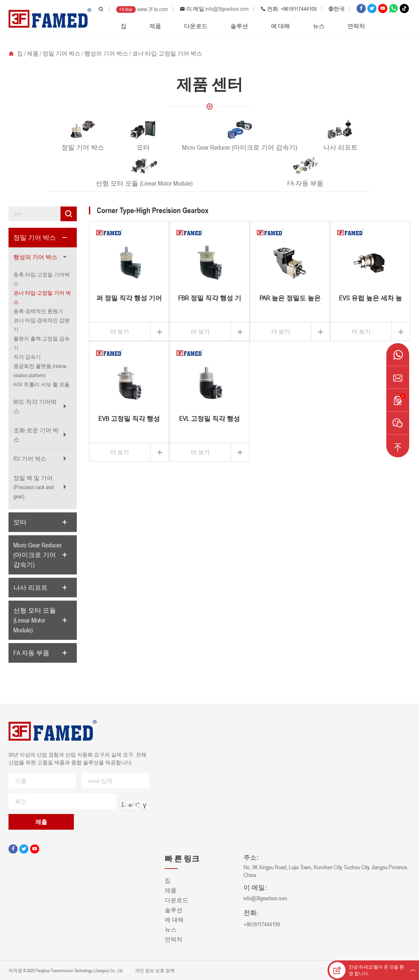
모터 (20, 522)
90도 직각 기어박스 (35, 406)
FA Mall (126, 9)
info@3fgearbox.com (227, 9)
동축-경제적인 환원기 (38, 311)
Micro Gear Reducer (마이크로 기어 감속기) (37, 555)
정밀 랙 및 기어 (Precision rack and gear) (34, 487)
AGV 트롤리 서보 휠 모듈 (42, 384)
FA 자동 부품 (31, 653)
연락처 (356, 26)
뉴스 (319, 26)
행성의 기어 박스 (106, 53)
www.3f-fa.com (153, 9)
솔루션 (239, 26)
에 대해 (280, 26)
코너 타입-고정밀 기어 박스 (167, 53)
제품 (155, 26)
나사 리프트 (31, 588)
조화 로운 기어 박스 (36, 435)
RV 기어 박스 (30, 458)
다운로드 (196, 26)
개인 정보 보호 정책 (154, 970)
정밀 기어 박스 (61, 53)
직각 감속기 (27, 357)
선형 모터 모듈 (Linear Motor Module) (35, 620)
